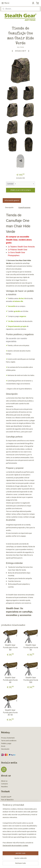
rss (22, 860)
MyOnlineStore (21, 864)
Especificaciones (24, 208)
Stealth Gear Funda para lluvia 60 (10, 648)
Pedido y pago (6, 743)
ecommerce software (29, 860)
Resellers (4, 787)
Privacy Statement (8, 738)
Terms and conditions (9, 741)
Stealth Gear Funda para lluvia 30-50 (10, 713)
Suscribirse (7, 836)
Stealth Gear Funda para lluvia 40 (10, 680)
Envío (3, 746)
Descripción (9, 208)
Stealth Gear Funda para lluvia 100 (31, 680)
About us (4, 781)
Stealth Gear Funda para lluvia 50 (31, 648)
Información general (12, 201)
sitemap (19, 860)
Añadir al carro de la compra (20, 190)
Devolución (5, 749)
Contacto (4, 784)
